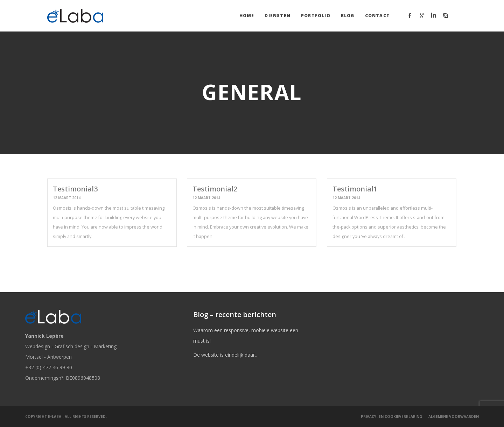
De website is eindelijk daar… (226, 355)
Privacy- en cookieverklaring (391, 416)
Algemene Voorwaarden (454, 416)
